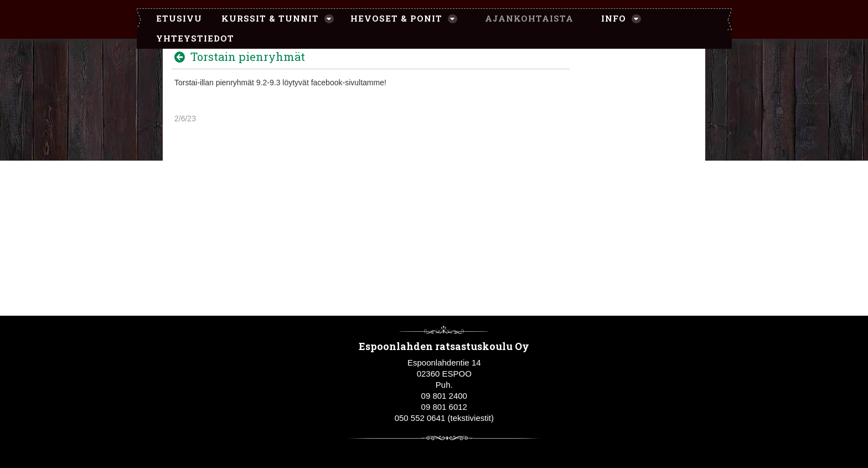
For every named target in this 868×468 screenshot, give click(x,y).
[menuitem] (174, 19)
